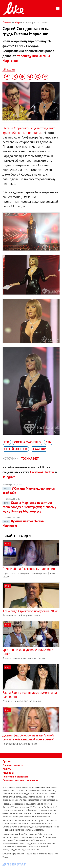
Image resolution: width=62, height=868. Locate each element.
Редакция (8, 773)
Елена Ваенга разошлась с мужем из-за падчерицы (30, 695)
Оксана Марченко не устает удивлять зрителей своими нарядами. (29, 130)
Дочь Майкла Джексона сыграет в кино (30, 569)
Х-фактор (39, 449)
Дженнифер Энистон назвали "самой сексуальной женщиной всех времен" (28, 737)
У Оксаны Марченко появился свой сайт (29, 491)
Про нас (7, 761)
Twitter (50, 472)
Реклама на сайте (13, 765)
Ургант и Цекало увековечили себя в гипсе (28, 652)
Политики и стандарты (16, 777)
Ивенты (7, 769)
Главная (7, 22)
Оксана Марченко (27, 442)
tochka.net (30, 458)
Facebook (37, 472)
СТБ (48, 442)
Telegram (9, 477)
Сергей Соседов (16, 449)
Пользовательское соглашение (20, 780)
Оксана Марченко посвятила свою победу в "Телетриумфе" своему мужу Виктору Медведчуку (29, 507)
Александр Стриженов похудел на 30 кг (30, 611)
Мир (17, 22)
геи (7, 442)
